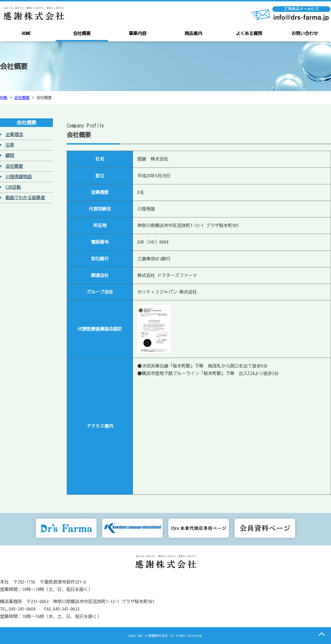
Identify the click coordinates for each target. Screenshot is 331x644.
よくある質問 (249, 33)
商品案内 (193, 33)
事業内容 (138, 33)
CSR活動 (13, 187)
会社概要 (82, 33)
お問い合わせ (305, 33)
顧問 (10, 155)
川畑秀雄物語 (19, 177)
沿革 (10, 145)
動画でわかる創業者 (25, 198)
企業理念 (14, 134)
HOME (26, 33)
